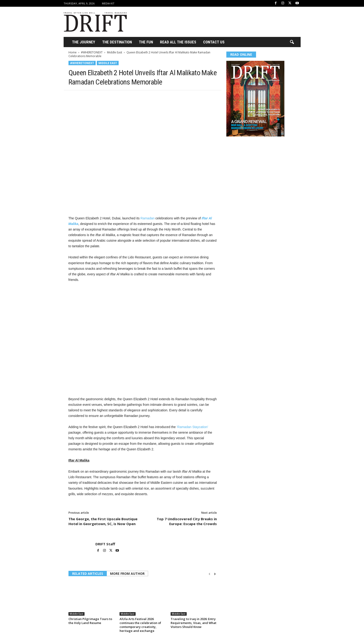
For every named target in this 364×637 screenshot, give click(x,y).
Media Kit (108, 3)
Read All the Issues (178, 42)
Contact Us (214, 42)
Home (73, 52)
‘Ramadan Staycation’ (192, 427)
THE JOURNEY (84, 42)
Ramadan (148, 218)
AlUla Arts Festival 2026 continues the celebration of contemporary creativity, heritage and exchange (140, 625)
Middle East (115, 52)
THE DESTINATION (117, 42)
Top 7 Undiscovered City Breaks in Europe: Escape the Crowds (187, 521)
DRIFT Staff (105, 544)
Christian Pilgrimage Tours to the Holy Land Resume (90, 621)
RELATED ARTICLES (88, 574)
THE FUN (146, 42)
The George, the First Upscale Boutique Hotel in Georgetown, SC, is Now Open (103, 521)
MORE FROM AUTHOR (127, 574)
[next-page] (215, 574)
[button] (292, 42)
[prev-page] (210, 574)
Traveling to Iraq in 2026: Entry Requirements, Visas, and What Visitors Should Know (193, 623)
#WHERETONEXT (92, 52)
